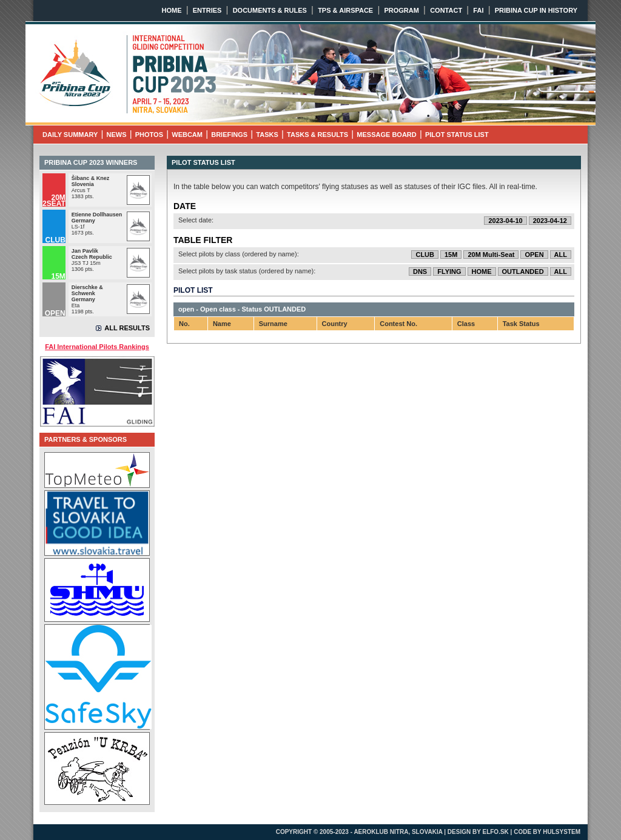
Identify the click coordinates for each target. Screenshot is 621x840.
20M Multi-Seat (491, 255)
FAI (478, 10)
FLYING (449, 272)
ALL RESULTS (127, 328)
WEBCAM (187, 135)
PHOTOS (149, 135)
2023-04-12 (550, 221)
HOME (172, 10)
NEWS (117, 135)
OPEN (534, 255)
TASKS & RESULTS (317, 135)
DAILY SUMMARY (70, 135)
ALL (561, 255)
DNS (420, 272)
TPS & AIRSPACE (345, 10)
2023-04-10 (505, 221)
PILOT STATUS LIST (457, 135)
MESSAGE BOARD (386, 135)
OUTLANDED (523, 272)
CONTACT (446, 10)
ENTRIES (207, 10)
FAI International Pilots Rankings (97, 347)
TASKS (267, 135)
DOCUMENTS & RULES (270, 10)
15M (451, 255)
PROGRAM (401, 10)
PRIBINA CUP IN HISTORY (536, 10)
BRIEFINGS (229, 135)
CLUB (425, 255)
